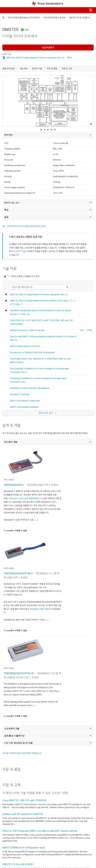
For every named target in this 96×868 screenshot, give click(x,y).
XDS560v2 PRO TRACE (40, 609)
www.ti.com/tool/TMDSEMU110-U (28, 498)
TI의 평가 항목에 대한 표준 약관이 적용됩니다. (22, 753)
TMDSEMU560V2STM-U (18, 573)
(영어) (69, 58)
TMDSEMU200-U (14, 485)
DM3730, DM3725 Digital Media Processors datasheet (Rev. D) (35, 58)
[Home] (47, 4)
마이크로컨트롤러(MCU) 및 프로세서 (24, 18)
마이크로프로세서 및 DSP (55, 18)
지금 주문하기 (48, 47)
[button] (5, 10)
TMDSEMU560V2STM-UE (19, 673)
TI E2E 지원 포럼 (22, 251)
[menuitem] (65, 10)
